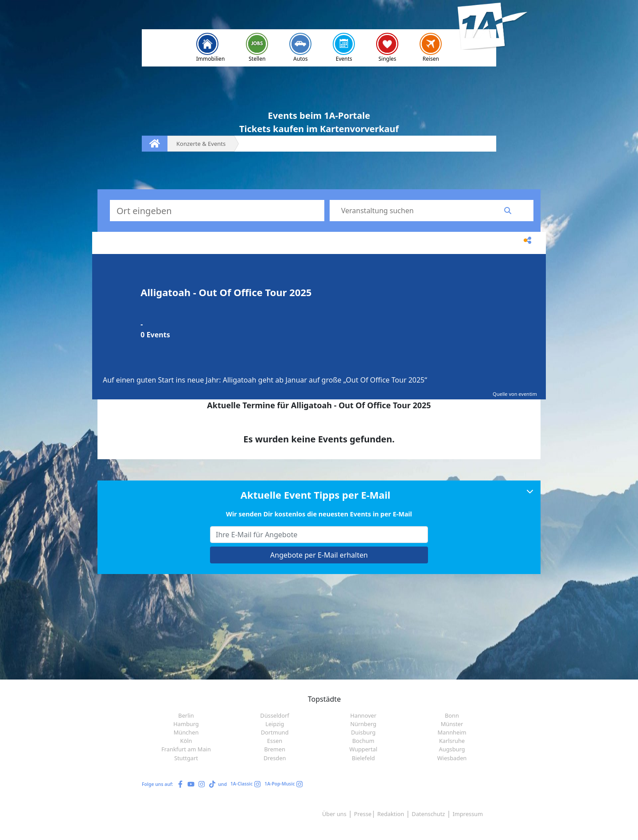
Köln (186, 741)
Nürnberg (364, 724)
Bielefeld (363, 758)
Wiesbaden (452, 758)
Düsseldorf (274, 715)
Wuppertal (363, 749)
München (186, 732)
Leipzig (275, 724)
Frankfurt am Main (186, 749)
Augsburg (452, 749)
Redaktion (391, 814)
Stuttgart (186, 758)
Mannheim (452, 732)
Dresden (275, 758)
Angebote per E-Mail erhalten (319, 555)
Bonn (452, 715)
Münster (452, 724)
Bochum (363, 741)
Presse (363, 814)
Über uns (334, 814)
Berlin (186, 715)
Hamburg (186, 724)
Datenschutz (428, 814)
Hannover (364, 715)
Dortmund (275, 732)
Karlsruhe (452, 741)
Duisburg (363, 732)
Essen (275, 741)
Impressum (468, 814)
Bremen (275, 749)
